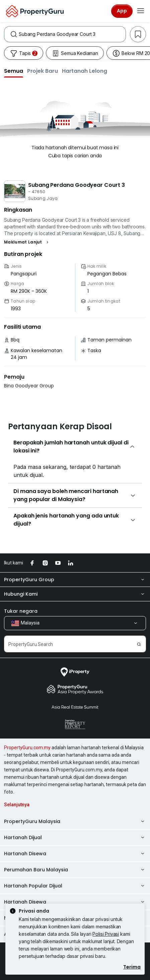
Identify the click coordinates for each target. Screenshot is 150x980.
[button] (14, 71)
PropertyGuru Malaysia (75, 821)
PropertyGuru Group (75, 580)
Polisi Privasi (106, 934)
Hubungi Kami (75, 594)
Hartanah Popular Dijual (75, 886)
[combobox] (72, 34)
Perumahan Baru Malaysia (75, 870)
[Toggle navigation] (141, 11)
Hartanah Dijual (75, 837)
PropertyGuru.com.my (27, 748)
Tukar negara (21, 611)
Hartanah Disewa (75, 854)
